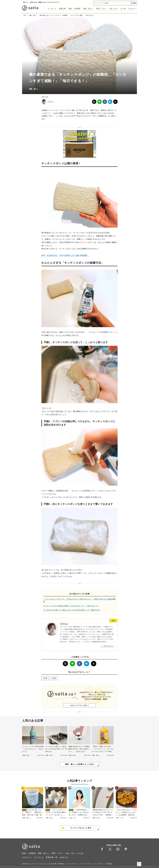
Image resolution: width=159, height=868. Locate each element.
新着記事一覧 (52, 857)
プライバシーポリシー (86, 864)
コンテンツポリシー (72, 864)
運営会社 (110, 864)
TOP (25, 15)
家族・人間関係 (75, 9)
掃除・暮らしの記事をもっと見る (79, 764)
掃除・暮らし (88, 9)
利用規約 (61, 864)
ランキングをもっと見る (81, 828)
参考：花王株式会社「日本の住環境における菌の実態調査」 (65, 255)
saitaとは (64, 857)
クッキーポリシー (100, 864)
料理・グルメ (101, 9)
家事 (46, 678)
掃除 (54, 678)
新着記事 (62, 9)
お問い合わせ (26, 864)
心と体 (123, 9)
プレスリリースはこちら (39, 864)
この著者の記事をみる (108, 646)
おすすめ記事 (52, 864)
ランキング (52, 9)
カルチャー (133, 9)
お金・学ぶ (114, 9)
